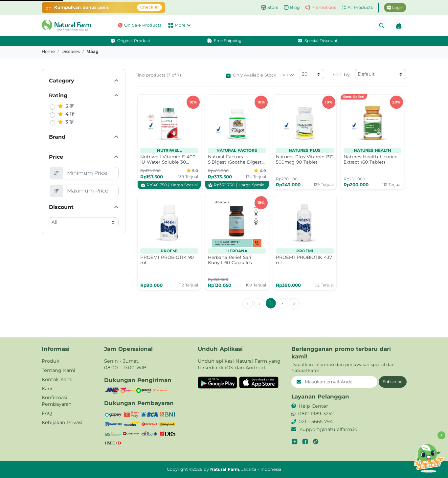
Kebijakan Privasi (62, 422)
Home (48, 51)
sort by (341, 75)
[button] (68, 25)
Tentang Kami (58, 370)
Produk (51, 361)
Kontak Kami (57, 379)
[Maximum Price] (91, 191)
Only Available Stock (255, 75)
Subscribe (393, 382)
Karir (47, 389)
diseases (71, 51)
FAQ (47, 413)
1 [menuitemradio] (271, 303)
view (288, 75)
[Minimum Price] (91, 173)
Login (395, 7)
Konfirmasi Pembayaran (57, 401)
